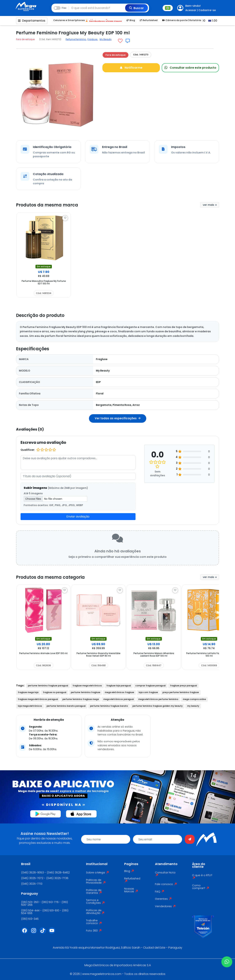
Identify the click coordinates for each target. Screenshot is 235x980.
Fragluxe (93, 39)
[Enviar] (190, 839)
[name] (106, 839)
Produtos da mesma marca (52, 205)
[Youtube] (53, 933)
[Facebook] (26, 933)
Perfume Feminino (76, 39)
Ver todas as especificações (118, 418)
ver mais (210, 205)
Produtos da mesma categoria (56, 577)
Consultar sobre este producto (190, 67)
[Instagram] (35, 933)
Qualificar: (28, 450)
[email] (158, 839)
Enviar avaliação (78, 517)
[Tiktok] (44, 933)
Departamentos (32, 21)
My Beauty (106, 39)
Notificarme (131, 67)
